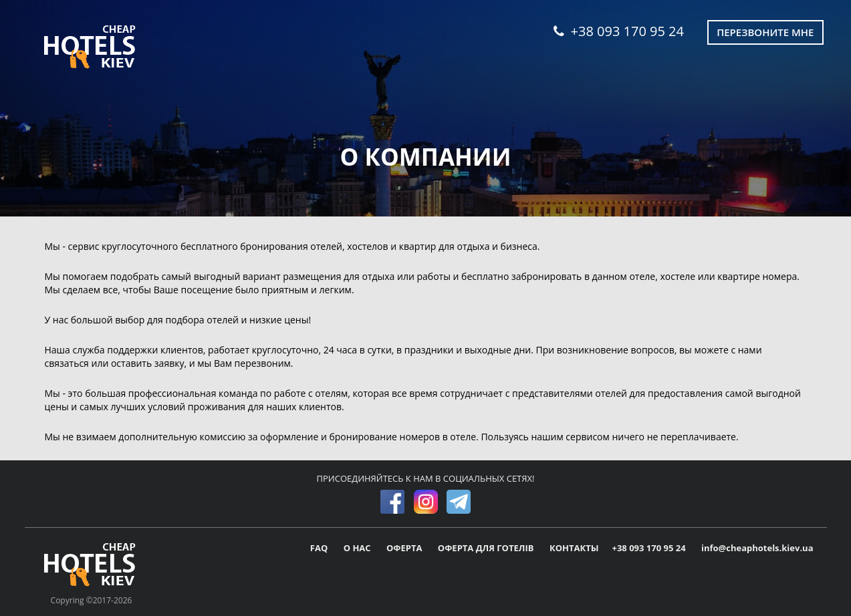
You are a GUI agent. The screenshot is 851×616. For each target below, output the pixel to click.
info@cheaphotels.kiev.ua (757, 548)
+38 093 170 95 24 (619, 31)
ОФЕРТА (405, 548)
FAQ (320, 548)
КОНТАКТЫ (574, 548)
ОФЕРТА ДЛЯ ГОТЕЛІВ (487, 548)
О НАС (358, 548)
